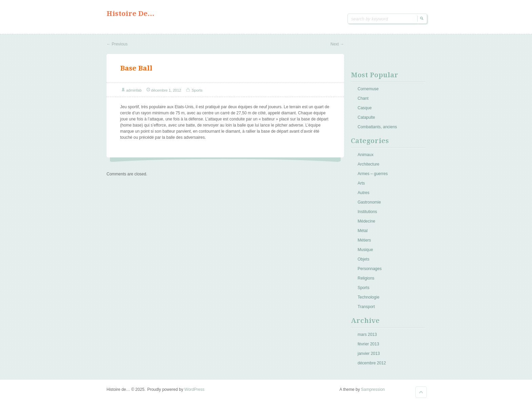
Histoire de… (130, 14)
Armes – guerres (373, 174)
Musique (365, 250)
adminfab (134, 90)
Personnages (370, 269)
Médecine (366, 221)
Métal (363, 231)
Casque (365, 108)
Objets (364, 259)
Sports (197, 90)
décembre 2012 (372, 363)
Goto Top (421, 392)
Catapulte (366, 117)
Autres (364, 193)
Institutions (367, 212)
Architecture (368, 164)
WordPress (194, 389)
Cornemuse (368, 89)
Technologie (368, 297)
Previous (117, 44)
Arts (361, 183)
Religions (366, 278)
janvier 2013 (369, 354)
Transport (366, 307)
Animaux (366, 155)
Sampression (373, 389)
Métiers (364, 240)
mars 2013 (367, 335)
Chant (363, 98)
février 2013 (368, 344)
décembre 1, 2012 (166, 90)
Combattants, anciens (377, 127)
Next (337, 44)
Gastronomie (369, 202)
